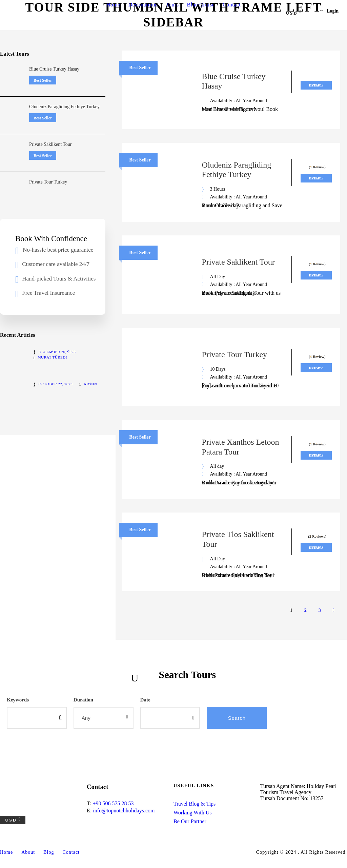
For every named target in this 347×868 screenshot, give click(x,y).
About (28, 852)
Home (113, 5)
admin (90, 384)
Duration (83, 700)
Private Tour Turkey (235, 354)
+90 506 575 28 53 (113, 803)
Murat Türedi (52, 357)
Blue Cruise (201, 5)
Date (145, 700)
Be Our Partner (190, 821)
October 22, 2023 (56, 384)
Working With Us (192, 813)
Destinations (143, 5)
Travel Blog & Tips (195, 804)
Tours (172, 5)
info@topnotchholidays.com (124, 811)
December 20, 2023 (57, 352)
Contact (232, 5)
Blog (49, 852)
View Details (316, 85)
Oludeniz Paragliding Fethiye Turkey (64, 107)
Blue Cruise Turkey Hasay (54, 69)
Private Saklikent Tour (238, 262)
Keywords (18, 700)
